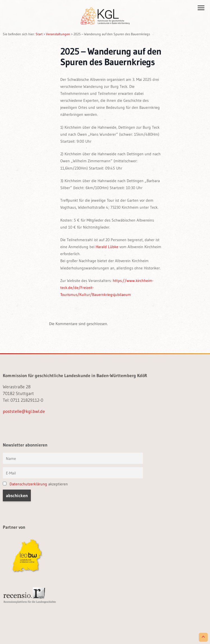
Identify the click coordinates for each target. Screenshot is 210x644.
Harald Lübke (107, 247)
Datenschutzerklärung (28, 484)
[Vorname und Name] (73, 458)
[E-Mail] (73, 473)
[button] (201, 9)
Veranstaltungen (58, 34)
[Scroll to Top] (203, 637)
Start (39, 34)
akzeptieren (35, 484)
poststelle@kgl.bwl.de (24, 411)
